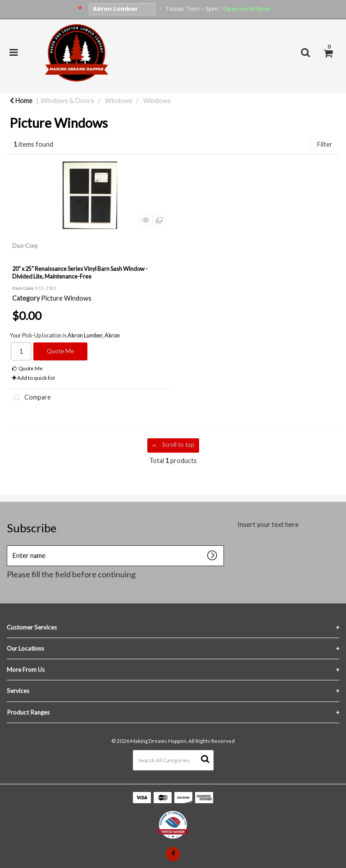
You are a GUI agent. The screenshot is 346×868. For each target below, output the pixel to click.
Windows (119, 101)
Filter (325, 144)
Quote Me (60, 351)
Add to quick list (34, 378)
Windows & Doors (67, 101)
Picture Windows (66, 298)
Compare (30, 398)
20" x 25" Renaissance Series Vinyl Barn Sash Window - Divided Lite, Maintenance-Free (80, 272)
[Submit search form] (205, 759)
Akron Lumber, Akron (94, 335)
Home (21, 101)
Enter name (9, 552)
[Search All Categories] (173, 760)
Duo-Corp (25, 246)
